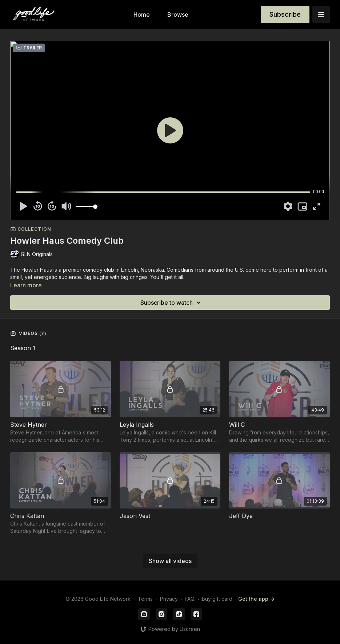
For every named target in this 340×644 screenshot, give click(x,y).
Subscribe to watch (172, 303)
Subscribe (285, 14)
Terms (145, 599)
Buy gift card (217, 599)
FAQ (190, 599)
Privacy (169, 599)
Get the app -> (256, 599)
